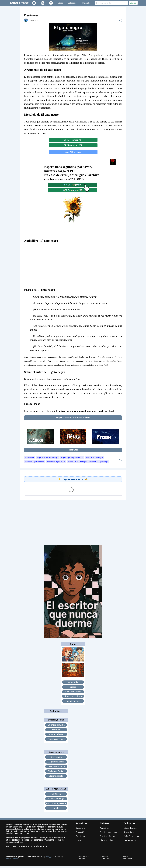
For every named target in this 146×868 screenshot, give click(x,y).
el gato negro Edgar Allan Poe (72, 458)
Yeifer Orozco (12, 859)
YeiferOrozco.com (132, 836)
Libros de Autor (130, 828)
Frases (79, 840)
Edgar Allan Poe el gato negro (48, 458)
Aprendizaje (82, 823)
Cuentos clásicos (107, 836)
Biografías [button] (87, 3)
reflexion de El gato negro (99, 462)
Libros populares (107, 840)
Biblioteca (105, 823)
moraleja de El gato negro (77, 462)
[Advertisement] (73, 521)
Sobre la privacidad (128, 858)
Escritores (80, 836)
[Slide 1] (71, 635)
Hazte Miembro (130, 840)
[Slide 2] (75, 635)
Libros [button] (61, 3)
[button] (120, 21)
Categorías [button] (73, 3)
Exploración (129, 823)
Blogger (49, 857)
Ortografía (81, 828)
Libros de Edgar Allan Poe (35, 462)
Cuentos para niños (108, 832)
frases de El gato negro (94, 458)
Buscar (133, 3)
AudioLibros (30, 458)
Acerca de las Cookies (84, 858)
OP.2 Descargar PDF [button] (73, 145)
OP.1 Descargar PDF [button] (73, 140)
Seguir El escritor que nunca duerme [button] (73, 418)
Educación (80, 832)
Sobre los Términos (105, 858)
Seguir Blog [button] (73, 450)
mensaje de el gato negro (56, 462)
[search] (111, 3)
